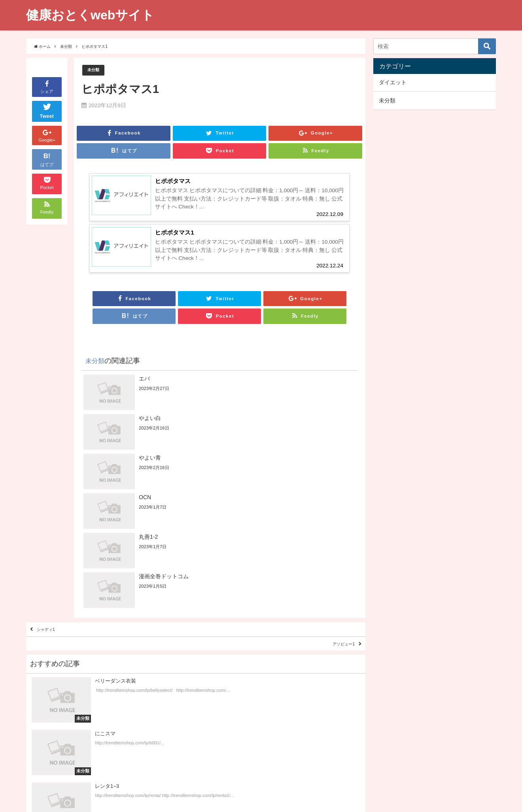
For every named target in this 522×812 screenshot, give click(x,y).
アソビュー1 (333, 553)
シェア (47, 86)
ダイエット (393, 82)
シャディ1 (55, 530)
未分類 (95, 70)
